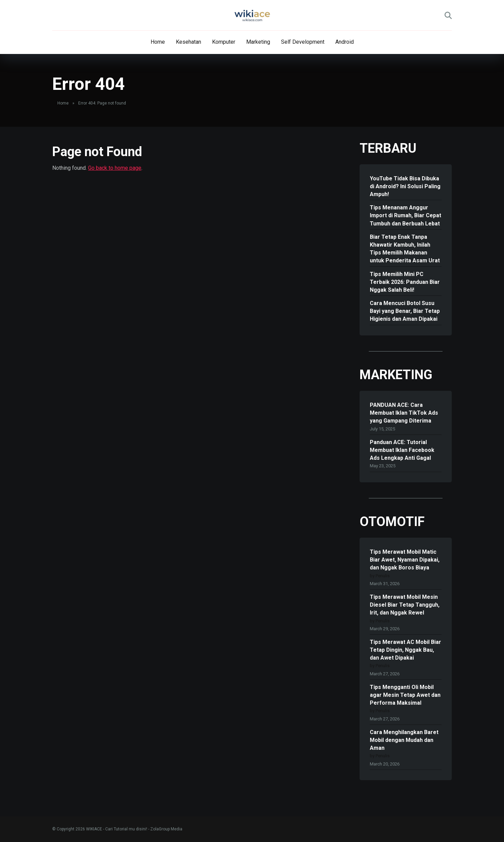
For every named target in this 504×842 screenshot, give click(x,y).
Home (158, 42)
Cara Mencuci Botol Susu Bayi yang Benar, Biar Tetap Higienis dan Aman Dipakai (405, 311)
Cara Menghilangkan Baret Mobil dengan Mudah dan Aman (404, 740)
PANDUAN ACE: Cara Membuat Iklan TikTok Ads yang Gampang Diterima (404, 413)
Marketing (258, 42)
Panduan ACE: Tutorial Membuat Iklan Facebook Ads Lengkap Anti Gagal (402, 450)
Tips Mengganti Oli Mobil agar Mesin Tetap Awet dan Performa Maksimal (405, 695)
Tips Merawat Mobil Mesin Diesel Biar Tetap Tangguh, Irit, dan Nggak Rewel (405, 605)
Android (345, 42)
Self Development (303, 42)
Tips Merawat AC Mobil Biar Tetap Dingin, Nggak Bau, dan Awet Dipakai (405, 650)
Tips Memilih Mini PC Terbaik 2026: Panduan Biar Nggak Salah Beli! (405, 282)
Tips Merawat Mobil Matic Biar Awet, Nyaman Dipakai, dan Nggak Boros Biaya (405, 560)
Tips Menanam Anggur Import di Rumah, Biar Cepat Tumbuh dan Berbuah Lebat (405, 215)
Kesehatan (188, 42)
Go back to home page (115, 168)
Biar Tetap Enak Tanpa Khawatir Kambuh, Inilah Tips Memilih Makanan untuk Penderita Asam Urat (405, 249)
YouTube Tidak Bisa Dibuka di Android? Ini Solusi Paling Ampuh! (405, 186)
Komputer (224, 42)
